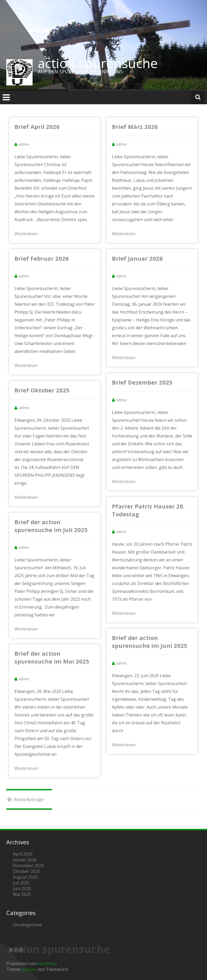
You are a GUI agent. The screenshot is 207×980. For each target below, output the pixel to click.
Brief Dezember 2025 (142, 382)
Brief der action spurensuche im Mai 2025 (52, 657)
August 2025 (25, 877)
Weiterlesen (26, 234)
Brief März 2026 (135, 127)
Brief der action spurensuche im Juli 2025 (51, 526)
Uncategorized (27, 925)
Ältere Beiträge (25, 800)
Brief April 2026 (37, 127)
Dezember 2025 (28, 866)
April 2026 (23, 854)
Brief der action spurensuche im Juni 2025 (150, 642)
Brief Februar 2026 (42, 258)
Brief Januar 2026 (137, 258)
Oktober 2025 (26, 871)
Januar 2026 (25, 860)
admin (24, 144)
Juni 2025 (22, 889)
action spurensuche (98, 63)
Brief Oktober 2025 (42, 390)
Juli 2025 (21, 883)
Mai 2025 (22, 894)
